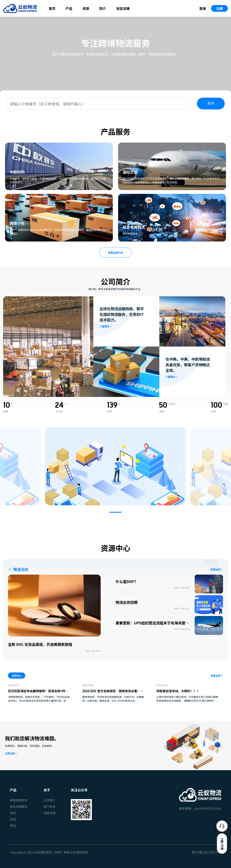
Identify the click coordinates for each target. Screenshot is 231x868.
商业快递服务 (18, 806)
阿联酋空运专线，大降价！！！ (178, 691)
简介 (103, 8)
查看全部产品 (115, 253)
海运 (13, 813)
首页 (52, 8)
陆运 (13, 825)
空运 (13, 819)
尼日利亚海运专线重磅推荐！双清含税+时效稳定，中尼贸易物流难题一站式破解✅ (38, 693)
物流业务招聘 (127, 602)
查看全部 (216, 569)
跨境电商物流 (18, 800)
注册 (219, 8)
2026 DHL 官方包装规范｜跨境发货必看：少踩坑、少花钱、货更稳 (113, 693)
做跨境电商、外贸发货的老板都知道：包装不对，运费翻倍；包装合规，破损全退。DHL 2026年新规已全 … (113, 699)
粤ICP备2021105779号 (206, 852)
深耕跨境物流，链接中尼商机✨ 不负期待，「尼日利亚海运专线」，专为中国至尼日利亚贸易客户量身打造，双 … (39, 699)
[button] (115, 512)
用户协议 (49, 806)
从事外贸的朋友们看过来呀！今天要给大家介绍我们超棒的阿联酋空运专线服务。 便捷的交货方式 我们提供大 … (187, 699)
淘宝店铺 (123, 8)
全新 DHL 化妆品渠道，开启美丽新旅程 (40, 644)
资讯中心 (17, 676)
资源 (86, 8)
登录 (203, 8)
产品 (69, 8)
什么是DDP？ (127, 581)
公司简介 (49, 800)
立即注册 (10, 753)
